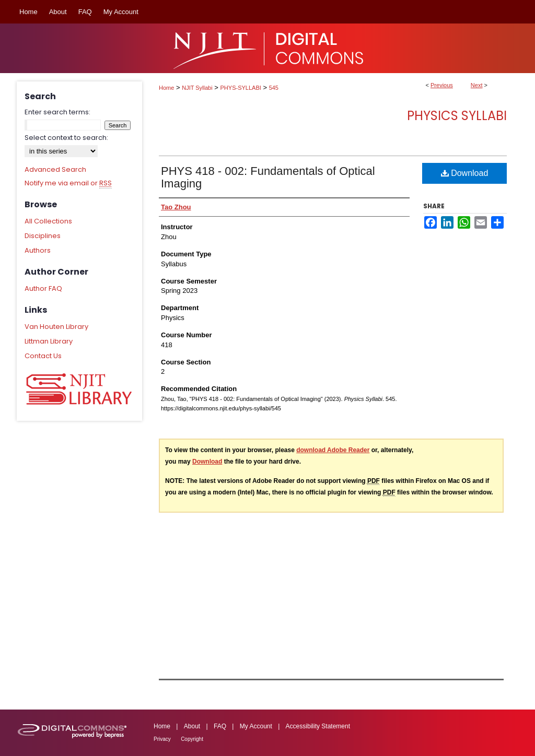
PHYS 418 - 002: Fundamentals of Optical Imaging (268, 177)
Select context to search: (66, 138)
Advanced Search (55, 169)
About (192, 726)
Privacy (162, 739)
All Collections (48, 221)
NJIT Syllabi (197, 88)
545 (274, 88)
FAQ (220, 726)
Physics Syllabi (457, 116)
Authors (38, 250)
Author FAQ (43, 288)
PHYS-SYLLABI (241, 88)
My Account (256, 726)
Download (465, 173)
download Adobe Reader (333, 450)
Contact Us (43, 356)
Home (166, 88)
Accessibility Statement (318, 726)
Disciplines (43, 236)
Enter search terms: (57, 112)
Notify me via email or (68, 183)
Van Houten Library (56, 327)
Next (477, 85)
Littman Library (49, 341)
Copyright (192, 739)
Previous (442, 85)
